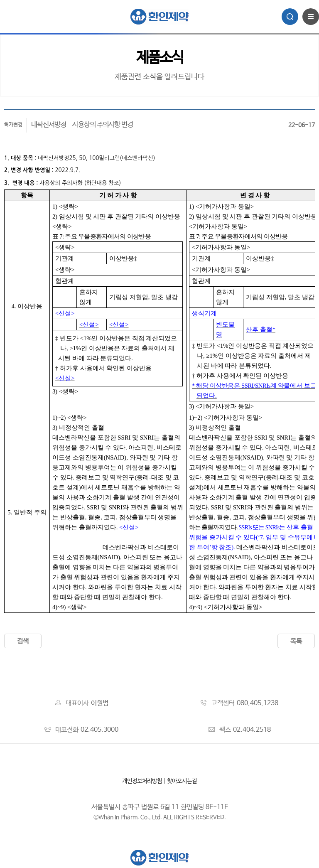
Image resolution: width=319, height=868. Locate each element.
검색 (23, 641)
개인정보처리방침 (142, 781)
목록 (296, 641)
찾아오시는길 (182, 781)
